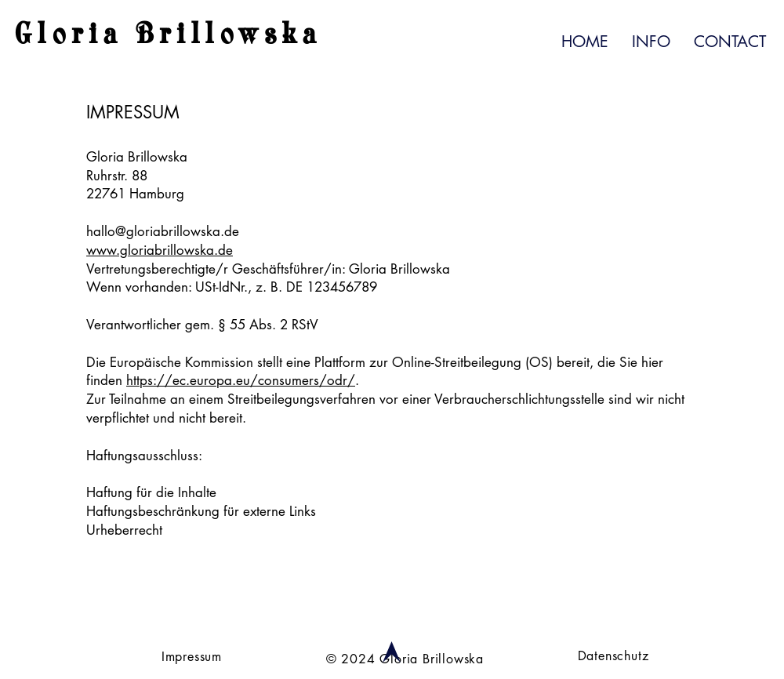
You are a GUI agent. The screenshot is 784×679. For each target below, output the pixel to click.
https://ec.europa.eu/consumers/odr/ (241, 380)
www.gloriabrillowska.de (160, 250)
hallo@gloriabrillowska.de (163, 231)
